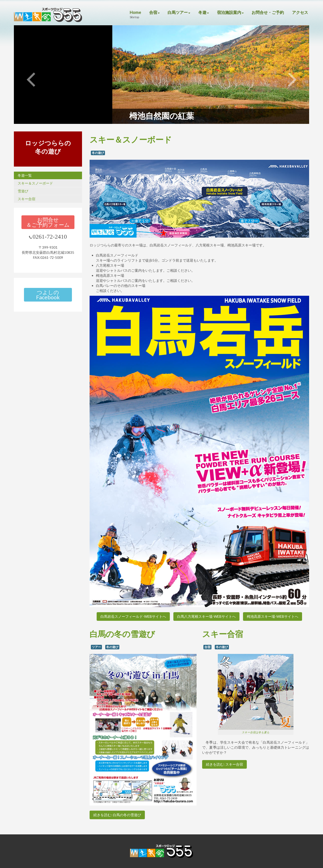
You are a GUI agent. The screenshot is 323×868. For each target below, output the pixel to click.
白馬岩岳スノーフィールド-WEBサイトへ (133, 616)
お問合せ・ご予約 (266, 12)
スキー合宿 (26, 199)
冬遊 (199, 12)
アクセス (300, 12)
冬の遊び (98, 153)
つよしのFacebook (48, 295)
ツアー (96, 647)
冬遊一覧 (25, 175)
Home (128, 12)
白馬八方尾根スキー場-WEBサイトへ (206, 616)
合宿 (148, 12)
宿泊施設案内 (227, 12)
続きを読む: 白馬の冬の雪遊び (117, 815)
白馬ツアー (173, 12)
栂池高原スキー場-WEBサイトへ (273, 616)
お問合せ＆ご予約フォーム (48, 222)
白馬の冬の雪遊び (122, 634)
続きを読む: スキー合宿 (224, 764)
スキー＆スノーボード (35, 183)
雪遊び (23, 191)
